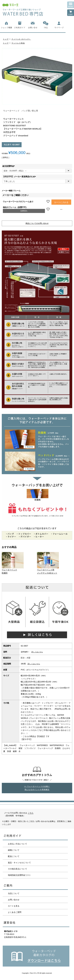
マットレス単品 (18, 43)
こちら (31, 813)
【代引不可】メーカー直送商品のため (20, 177)
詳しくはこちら (37, 652)
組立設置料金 (9, 166)
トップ (6, 39)
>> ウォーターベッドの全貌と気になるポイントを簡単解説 (37, 788)
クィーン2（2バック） (21, 39)
